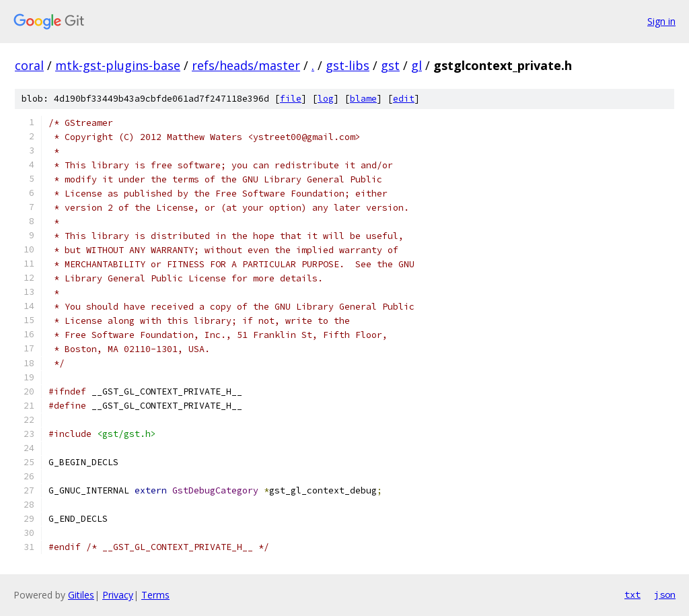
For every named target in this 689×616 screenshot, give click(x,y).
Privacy (118, 595)
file (291, 99)
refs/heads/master (246, 65)
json (665, 594)
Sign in (661, 21)
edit (404, 99)
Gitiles (81, 595)
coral (29, 65)
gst (390, 65)
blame (363, 99)
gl (416, 65)
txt (632, 594)
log (326, 99)
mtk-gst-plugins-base (118, 65)
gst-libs (348, 65)
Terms (155, 595)
